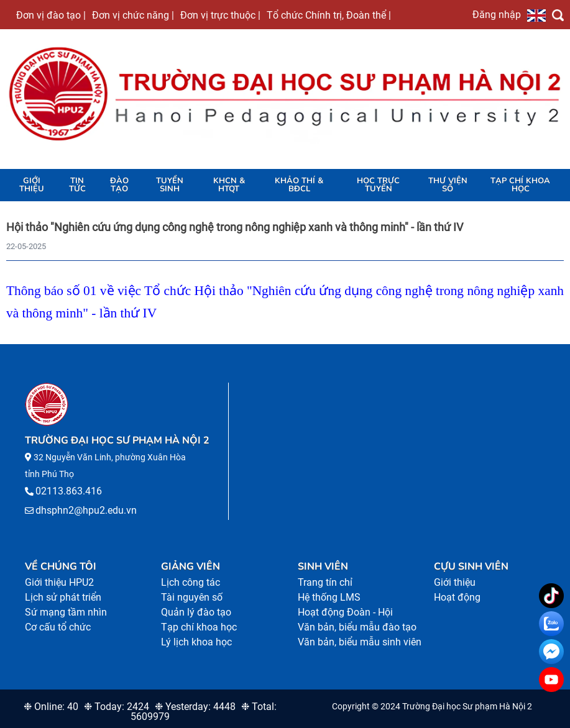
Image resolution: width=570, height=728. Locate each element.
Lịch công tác (191, 582)
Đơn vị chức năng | (133, 15)
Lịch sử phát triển (63, 597)
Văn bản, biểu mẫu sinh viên (360, 642)
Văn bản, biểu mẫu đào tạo (357, 627)
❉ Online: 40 (51, 707)
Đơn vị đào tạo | (51, 15)
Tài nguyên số (192, 597)
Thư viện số (448, 185)
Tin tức (77, 185)
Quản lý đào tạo (196, 612)
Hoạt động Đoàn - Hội (345, 612)
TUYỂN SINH (170, 185)
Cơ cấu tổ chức (58, 627)
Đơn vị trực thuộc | (220, 15)
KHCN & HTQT (229, 185)
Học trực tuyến (378, 185)
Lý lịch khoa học (196, 642)
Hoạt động (457, 597)
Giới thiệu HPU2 (59, 582)
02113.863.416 (69, 491)
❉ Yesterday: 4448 (195, 707)
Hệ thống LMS (329, 597)
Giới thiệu (32, 185)
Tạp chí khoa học (520, 185)
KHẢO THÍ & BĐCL (299, 185)
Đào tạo (119, 185)
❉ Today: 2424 (117, 707)
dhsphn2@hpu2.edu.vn (86, 510)
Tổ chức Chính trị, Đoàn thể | (329, 15)
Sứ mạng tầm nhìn (66, 612)
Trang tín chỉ (325, 582)
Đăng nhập (497, 14)
